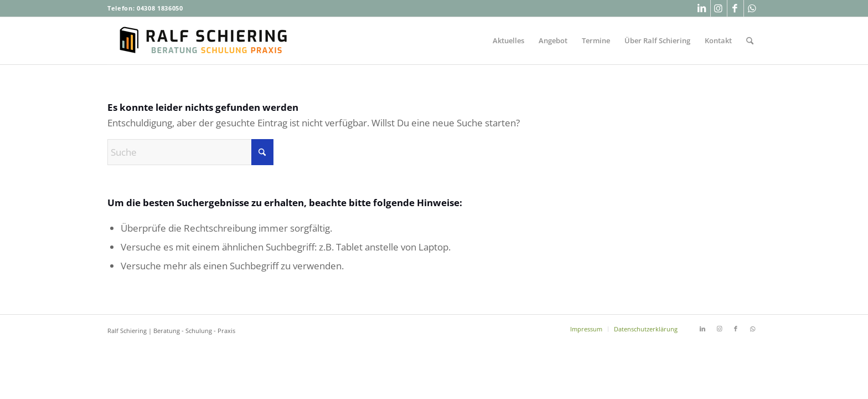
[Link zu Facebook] (735, 8)
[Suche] (750, 41)
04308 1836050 (160, 8)
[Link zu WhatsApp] (752, 8)
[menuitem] (508, 41)
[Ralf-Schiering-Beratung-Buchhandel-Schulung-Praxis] (204, 41)
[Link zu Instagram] (719, 8)
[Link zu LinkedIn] (702, 8)
